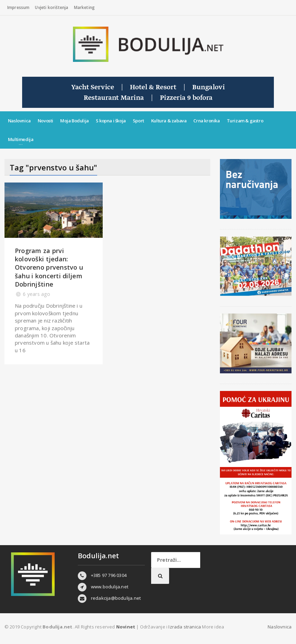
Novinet (126, 627)
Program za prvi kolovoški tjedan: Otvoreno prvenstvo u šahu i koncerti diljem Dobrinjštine (49, 267)
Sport (138, 121)
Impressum (18, 7)
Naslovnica (19, 121)
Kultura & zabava (169, 121)
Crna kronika (206, 121)
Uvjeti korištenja (52, 7)
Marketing (85, 7)
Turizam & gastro (245, 121)
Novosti (45, 121)
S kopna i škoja (111, 121)
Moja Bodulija (75, 121)
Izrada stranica (185, 627)
